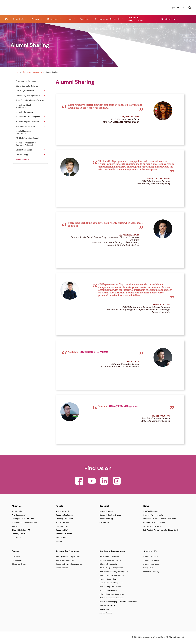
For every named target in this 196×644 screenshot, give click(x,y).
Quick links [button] (176, 7)
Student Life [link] (169, 19)
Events (15, 553)
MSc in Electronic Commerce (112, 595)
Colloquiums (105, 524)
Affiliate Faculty (62, 524)
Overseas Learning (151, 573)
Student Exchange (107, 607)
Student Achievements (153, 516)
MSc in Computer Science (110, 588)
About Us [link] (18, 19)
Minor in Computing (108, 580)
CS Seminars (17, 561)
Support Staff (61, 539)
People (59, 507)
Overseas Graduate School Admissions (160, 520)
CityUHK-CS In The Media (154, 524)
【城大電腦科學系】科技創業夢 (93, 353)
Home (6, 19)
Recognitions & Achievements (24, 524)
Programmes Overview (109, 558)
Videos (15, 527)
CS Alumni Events (19, 565)
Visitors (59, 542)
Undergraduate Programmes (68, 558)
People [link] (36, 19)
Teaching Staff (62, 527)
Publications (106, 520)
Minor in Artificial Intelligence (112, 577)
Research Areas (106, 512)
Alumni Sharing (62, 569)
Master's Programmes (65, 561)
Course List (106, 610)
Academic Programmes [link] (136, 19)
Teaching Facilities (20, 535)
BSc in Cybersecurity (108, 565)
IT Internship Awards (152, 527)
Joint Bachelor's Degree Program (114, 573)
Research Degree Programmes (69, 565)
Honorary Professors (64, 520)
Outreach (16, 558)
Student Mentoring (151, 565)
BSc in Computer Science (110, 561)
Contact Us (16, 539)
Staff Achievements (152, 512)
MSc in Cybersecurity (108, 592)
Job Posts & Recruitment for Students (161, 531)
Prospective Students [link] (108, 19)
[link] (190, 8)
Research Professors (64, 516)
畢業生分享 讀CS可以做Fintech (124, 408)
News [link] (69, 19)
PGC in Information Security (111, 599)
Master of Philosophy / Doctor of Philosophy (118, 603)
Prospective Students (67, 553)
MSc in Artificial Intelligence (111, 584)
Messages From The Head (23, 520)
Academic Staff (62, 512)
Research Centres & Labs (110, 516)
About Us (17, 507)
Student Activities (151, 558)
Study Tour (148, 569)
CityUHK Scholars (21, 531)
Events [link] (84, 19)
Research (104, 507)
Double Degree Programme (111, 569)
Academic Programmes (32, 72)
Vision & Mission (18, 512)
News (146, 507)
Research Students (64, 535)
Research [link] (53, 19)
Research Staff (62, 531)
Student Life (150, 553)
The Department (19, 516)
